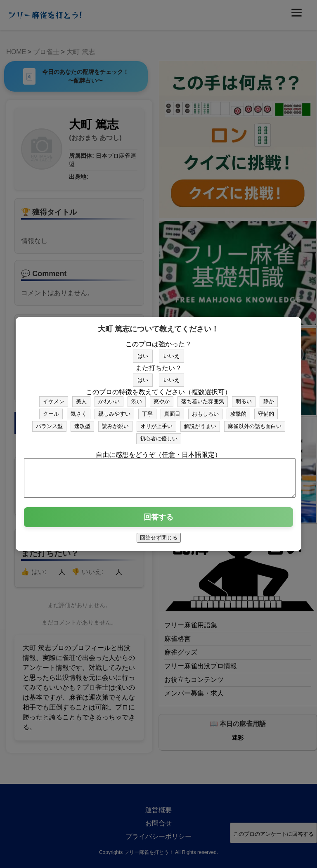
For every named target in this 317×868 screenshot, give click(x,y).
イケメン (54, 398)
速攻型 (82, 422)
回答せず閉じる (159, 541)
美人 (81, 398)
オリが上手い (156, 422)
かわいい (109, 398)
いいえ (172, 352)
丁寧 (147, 410)
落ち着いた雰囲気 (203, 398)
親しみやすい (114, 410)
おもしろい (205, 410)
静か (269, 398)
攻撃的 (238, 410)
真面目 (172, 410)
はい (143, 352)
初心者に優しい (159, 435)
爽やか (162, 398)
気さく (79, 410)
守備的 (266, 410)
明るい (244, 398)
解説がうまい (200, 422)
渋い (137, 398)
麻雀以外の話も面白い (255, 422)
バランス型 (49, 422)
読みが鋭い (115, 422)
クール (51, 410)
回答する (158, 521)
